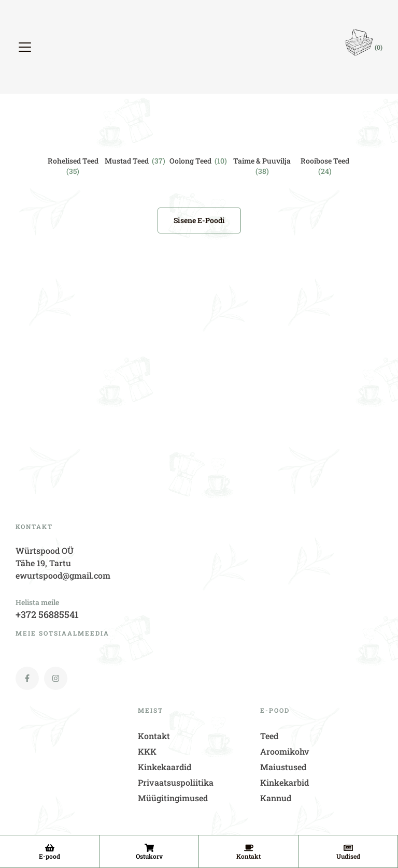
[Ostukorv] (149, 848)
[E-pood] (50, 848)
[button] (26, 47)
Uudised (348, 856)
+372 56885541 (47, 614)
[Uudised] (348, 848)
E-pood (49, 856)
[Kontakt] (249, 848)
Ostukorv (149, 856)
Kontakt (248, 856)
